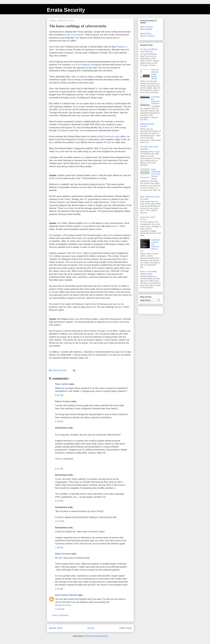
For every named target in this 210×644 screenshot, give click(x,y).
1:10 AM (59, 589)
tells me (88, 223)
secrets (115, 226)
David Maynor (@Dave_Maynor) (148, 35)
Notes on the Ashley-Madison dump (149, 273)
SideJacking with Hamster (147, 125)
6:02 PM (59, 395)
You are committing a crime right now (149, 50)
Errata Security (66, 10)
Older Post (125, 628)
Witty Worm (77, 253)
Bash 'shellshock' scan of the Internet (156, 173)
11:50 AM (60, 609)
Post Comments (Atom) (97, 636)
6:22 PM (59, 469)
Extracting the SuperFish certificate (155, 100)
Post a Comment (60, 615)
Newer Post (56, 628)
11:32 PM (60, 521)
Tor (97, 89)
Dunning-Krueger (112, 136)
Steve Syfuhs (62, 384)
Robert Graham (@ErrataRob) (147, 28)
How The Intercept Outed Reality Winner (155, 74)
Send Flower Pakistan (66, 595)
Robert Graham (63, 401)
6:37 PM (59, 501)
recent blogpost (83, 65)
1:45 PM (59, 548)
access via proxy (63, 605)
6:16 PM (59, 421)
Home (91, 628)
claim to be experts (75, 35)
